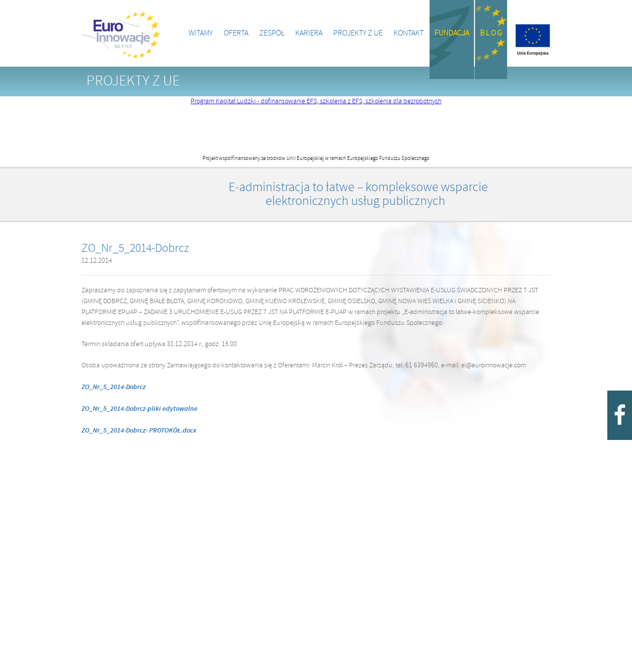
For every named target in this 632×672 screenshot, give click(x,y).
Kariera (309, 33)
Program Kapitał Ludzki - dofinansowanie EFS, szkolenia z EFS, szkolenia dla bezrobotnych (316, 101)
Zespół (272, 33)
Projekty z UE (358, 33)
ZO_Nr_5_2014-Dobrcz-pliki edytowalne (139, 409)
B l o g (491, 33)
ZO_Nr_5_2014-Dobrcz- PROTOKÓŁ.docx (139, 431)
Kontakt (409, 33)
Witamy (201, 33)
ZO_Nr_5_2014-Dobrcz (114, 387)
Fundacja (452, 33)
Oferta (236, 33)
